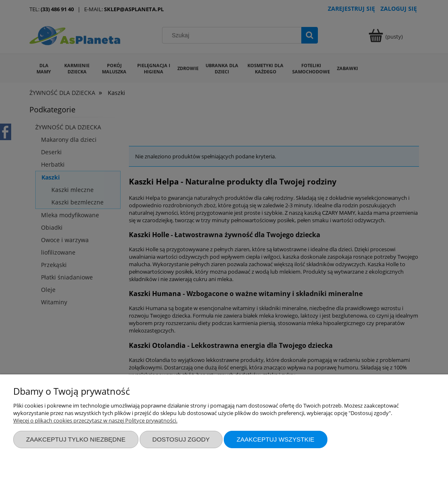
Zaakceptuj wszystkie (276, 439)
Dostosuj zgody (181, 439)
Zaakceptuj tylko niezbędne (76, 439)
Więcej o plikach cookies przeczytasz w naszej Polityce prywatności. (95, 420)
